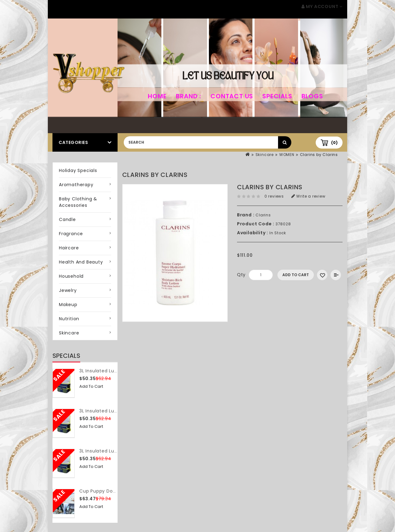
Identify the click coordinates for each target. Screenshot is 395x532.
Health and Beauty (81, 262)
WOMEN (287, 155)
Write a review (308, 196)
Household (71, 276)
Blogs (312, 96)
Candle (67, 219)
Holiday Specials (78, 170)
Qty (241, 275)
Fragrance (71, 234)
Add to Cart (91, 386)
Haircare (69, 248)
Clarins (263, 215)
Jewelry (68, 290)
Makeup (68, 305)
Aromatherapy (76, 185)
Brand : (189, 96)
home (157, 96)
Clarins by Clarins (319, 155)
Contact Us (232, 96)
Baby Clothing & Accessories (78, 202)
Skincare (265, 155)
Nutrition (69, 319)
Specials (277, 96)
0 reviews (274, 196)
